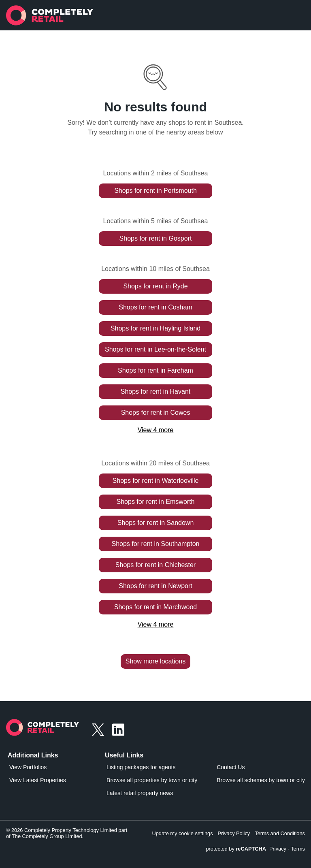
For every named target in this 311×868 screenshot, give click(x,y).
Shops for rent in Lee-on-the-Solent (155, 349)
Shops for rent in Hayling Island (155, 328)
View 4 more (156, 430)
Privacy (278, 849)
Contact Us (231, 767)
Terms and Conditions (280, 833)
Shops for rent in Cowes (156, 413)
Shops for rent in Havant (156, 391)
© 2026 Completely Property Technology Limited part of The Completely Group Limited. (67, 833)
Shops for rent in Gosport (156, 238)
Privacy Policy (234, 833)
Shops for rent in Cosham (155, 307)
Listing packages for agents (141, 767)
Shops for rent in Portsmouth (155, 191)
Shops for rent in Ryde (155, 286)
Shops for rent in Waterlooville (156, 481)
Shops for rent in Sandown (156, 523)
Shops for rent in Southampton (155, 544)
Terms (298, 849)
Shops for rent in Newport (155, 586)
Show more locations (156, 661)
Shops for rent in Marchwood (156, 607)
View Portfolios (28, 767)
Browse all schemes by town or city (261, 780)
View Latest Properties (38, 780)
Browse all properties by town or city (152, 780)
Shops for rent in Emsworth (156, 502)
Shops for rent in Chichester (155, 565)
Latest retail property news (140, 793)
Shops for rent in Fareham (155, 370)
